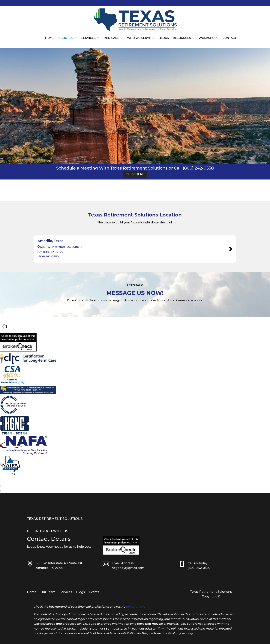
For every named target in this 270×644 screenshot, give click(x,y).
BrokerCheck (135, 607)
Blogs (164, 38)
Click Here (135, 174)
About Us (66, 38)
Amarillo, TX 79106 (49, 568)
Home (50, 38)
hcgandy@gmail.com (128, 568)
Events (94, 592)
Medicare (111, 38)
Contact (229, 38)
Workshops (209, 38)
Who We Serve (139, 38)
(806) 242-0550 (48, 256)
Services (88, 38)
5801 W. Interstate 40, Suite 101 (59, 563)
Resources (182, 38)
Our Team (48, 592)
